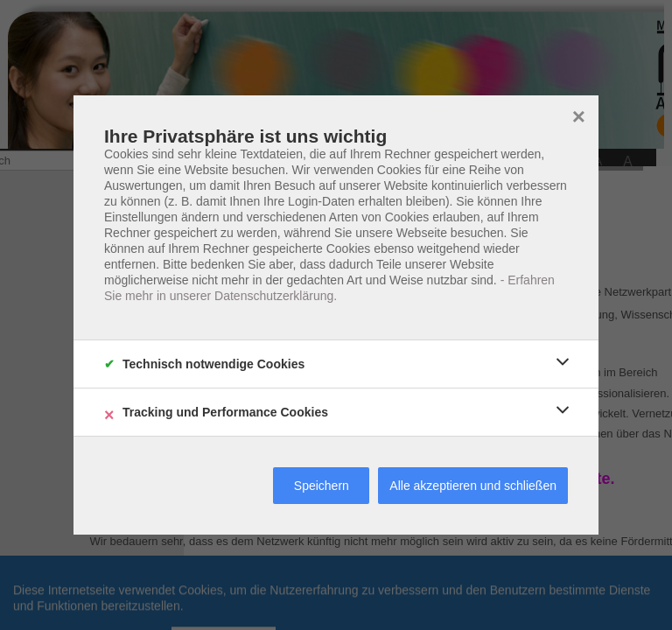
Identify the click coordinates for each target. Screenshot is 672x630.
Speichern (322, 486)
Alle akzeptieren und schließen (473, 486)
